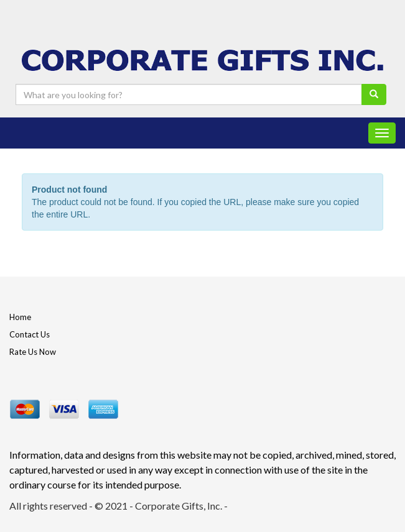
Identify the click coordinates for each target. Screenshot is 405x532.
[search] (374, 94)
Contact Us (30, 334)
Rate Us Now (33, 352)
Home (20, 317)
